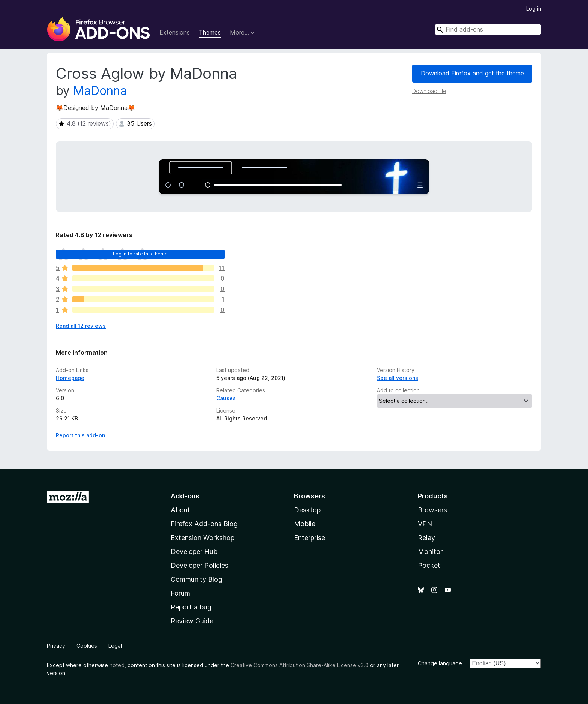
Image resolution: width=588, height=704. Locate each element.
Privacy (56, 646)
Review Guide (192, 621)
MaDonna (100, 91)
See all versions (397, 378)
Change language (440, 663)
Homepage (70, 378)
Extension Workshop (202, 538)
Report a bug (191, 607)
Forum (180, 593)
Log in (534, 8)
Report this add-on (80, 435)
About (180, 510)
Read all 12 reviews (81, 326)
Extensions (175, 32)
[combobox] (488, 29)
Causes (226, 398)
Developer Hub (194, 552)
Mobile (305, 524)
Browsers (432, 510)
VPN (425, 524)
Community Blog (196, 579)
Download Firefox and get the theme (472, 73)
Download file (429, 91)
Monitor (430, 552)
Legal (115, 646)
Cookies (87, 646)
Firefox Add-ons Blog (204, 524)
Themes (210, 32)
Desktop (307, 510)
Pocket (429, 565)
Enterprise (310, 538)
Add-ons (185, 496)
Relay (426, 538)
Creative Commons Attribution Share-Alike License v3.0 (300, 665)
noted (117, 665)
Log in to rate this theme (140, 254)
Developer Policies (199, 565)
